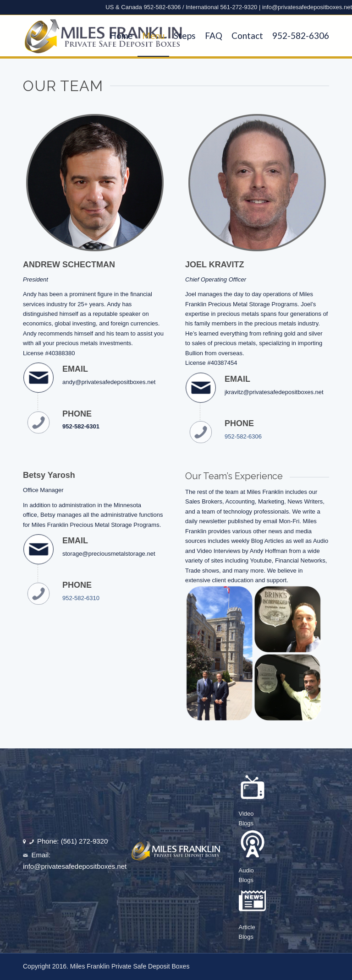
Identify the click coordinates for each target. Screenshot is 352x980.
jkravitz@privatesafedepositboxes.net (274, 392)
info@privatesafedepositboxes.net (307, 7)
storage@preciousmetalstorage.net (109, 554)
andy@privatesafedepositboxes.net (109, 382)
